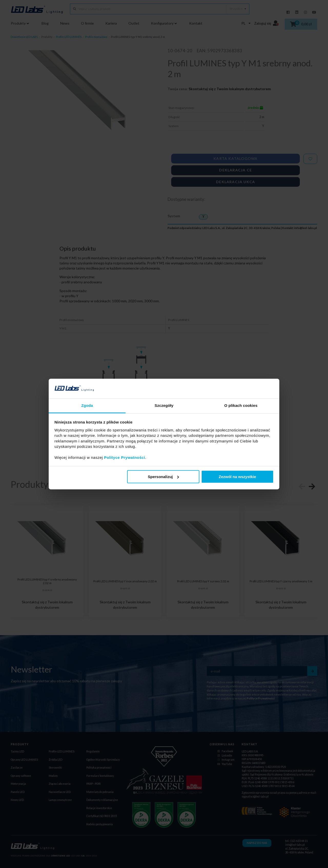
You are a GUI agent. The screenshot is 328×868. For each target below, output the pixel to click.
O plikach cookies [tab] (241, 405)
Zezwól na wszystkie (237, 477)
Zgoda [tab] (87, 405)
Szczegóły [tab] (164, 405)
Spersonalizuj (163, 477)
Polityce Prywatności (125, 457)
